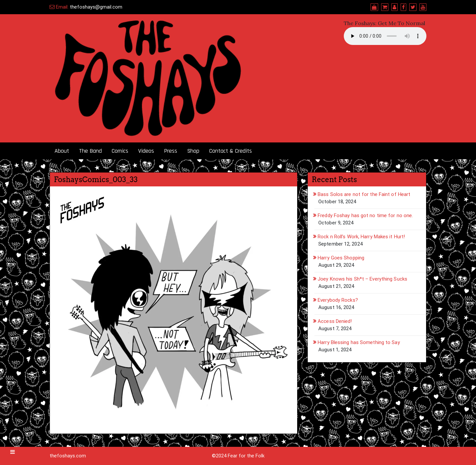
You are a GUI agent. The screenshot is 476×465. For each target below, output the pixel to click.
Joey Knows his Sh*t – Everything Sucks (362, 279)
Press (171, 151)
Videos (146, 151)
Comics (120, 151)
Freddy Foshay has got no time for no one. (365, 215)
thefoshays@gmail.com (96, 7)
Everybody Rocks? (338, 300)
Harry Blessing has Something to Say (359, 342)
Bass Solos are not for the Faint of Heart (364, 194)
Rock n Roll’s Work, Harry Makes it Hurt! (361, 237)
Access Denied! (335, 321)
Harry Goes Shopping (341, 258)
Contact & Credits (231, 151)
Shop (193, 151)
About (62, 151)
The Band (90, 151)
